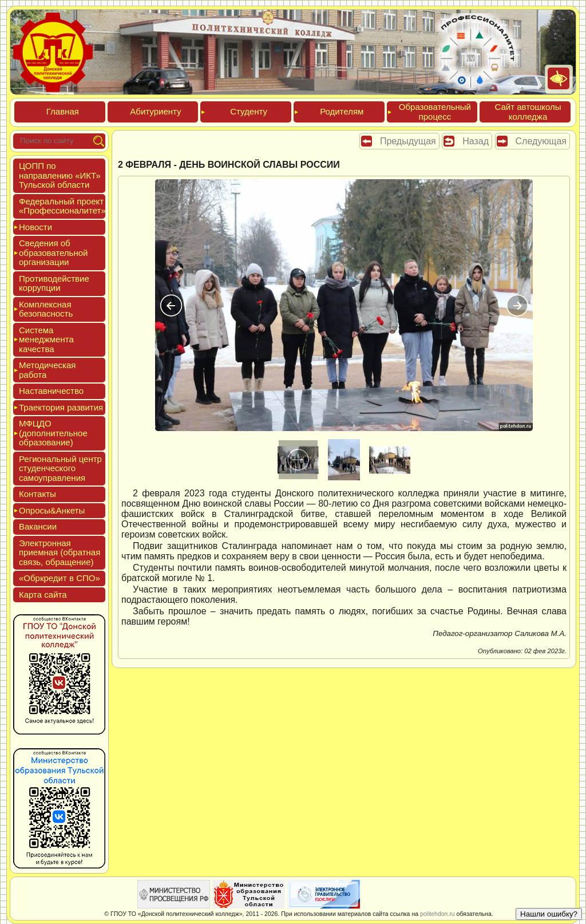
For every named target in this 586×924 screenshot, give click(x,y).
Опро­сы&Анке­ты (52, 510)
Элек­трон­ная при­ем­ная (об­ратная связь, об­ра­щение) (60, 552)
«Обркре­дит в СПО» (60, 578)
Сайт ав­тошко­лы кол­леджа (528, 112)
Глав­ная (63, 111)
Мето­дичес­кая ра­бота (47, 370)
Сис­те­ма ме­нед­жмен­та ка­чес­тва (46, 339)
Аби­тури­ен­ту (155, 111)
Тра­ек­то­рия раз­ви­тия (61, 407)
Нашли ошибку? (549, 914)
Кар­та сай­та (43, 595)
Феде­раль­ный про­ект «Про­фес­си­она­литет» (62, 206)
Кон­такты (37, 494)
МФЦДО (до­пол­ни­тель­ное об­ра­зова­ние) (53, 433)
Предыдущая (408, 141)
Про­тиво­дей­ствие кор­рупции (54, 283)
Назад (476, 141)
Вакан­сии (38, 526)
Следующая (541, 141)
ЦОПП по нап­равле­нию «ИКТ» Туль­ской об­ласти (60, 175)
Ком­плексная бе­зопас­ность (46, 309)
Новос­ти (35, 227)
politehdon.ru (437, 914)
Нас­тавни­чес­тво (51, 391)
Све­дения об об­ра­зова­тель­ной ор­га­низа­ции (53, 252)
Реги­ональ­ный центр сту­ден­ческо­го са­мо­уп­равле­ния (60, 468)
